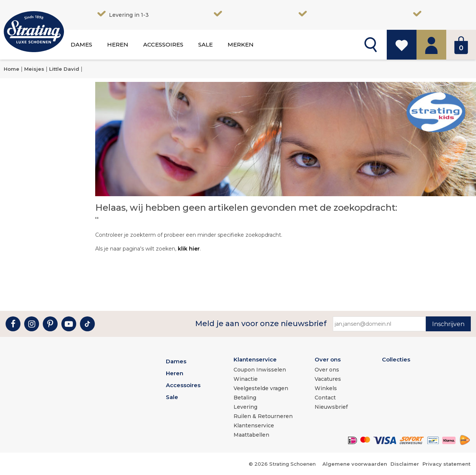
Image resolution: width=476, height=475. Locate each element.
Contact (325, 398)
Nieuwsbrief (331, 407)
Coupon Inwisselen (260, 370)
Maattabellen (251, 435)
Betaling (245, 398)
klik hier (189, 249)
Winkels (326, 388)
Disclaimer (405, 464)
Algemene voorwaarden (355, 464)
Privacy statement (446, 464)
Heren (118, 44)
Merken (241, 44)
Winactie (246, 379)
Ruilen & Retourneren (263, 416)
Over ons (328, 359)
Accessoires (163, 44)
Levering (245, 407)
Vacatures (328, 379)
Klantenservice (255, 359)
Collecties (396, 359)
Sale (205, 44)
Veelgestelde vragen (261, 388)
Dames (81, 44)
